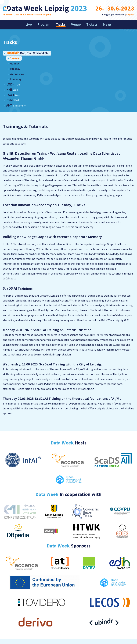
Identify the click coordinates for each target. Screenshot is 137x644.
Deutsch (120, 15)
